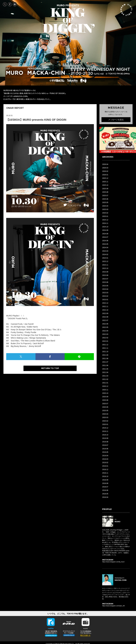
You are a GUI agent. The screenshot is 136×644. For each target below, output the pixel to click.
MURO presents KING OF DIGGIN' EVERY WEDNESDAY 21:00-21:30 (69, 19)
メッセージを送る (116, 120)
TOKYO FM (72, 81)
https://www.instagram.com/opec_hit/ (113, 606)
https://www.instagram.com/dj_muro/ (113, 562)
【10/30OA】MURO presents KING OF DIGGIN (36, 120)
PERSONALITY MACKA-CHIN (46, 71)
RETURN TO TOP (50, 368)
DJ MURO (14, 71)
